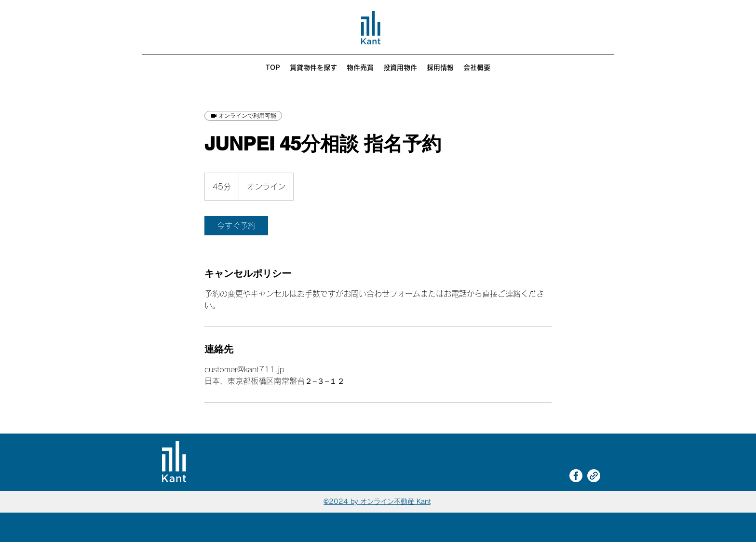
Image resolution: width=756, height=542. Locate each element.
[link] (236, 226)
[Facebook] (576, 476)
